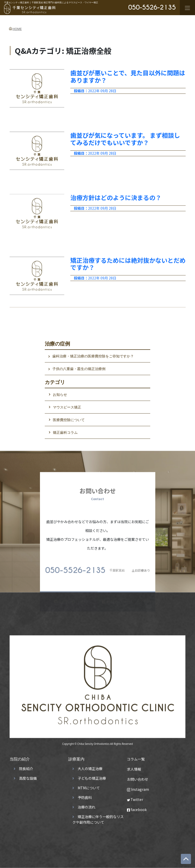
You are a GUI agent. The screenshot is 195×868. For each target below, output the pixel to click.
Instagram (138, 788)
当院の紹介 (20, 758)
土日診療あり (98, 569)
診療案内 (76, 758)
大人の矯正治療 (90, 767)
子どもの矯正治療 (92, 777)
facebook (137, 808)
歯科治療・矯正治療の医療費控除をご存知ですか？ (93, 356)
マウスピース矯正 (67, 407)
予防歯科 (85, 796)
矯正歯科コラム (65, 432)
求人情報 (134, 768)
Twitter (135, 798)
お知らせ (60, 394)
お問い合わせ (138, 778)
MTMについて (89, 786)
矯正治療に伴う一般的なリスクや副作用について (98, 818)
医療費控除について (69, 420)
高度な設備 (28, 777)
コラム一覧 (136, 758)
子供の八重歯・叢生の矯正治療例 (79, 369)
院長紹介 (26, 767)
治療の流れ (86, 806)
